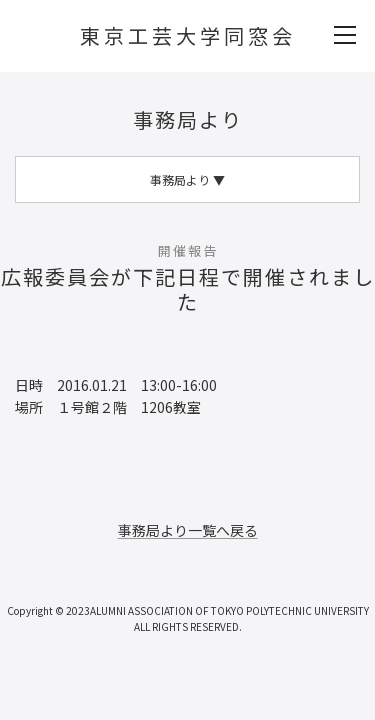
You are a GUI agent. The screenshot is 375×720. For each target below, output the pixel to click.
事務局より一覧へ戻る (188, 530)
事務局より (188, 119)
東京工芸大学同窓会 (188, 35)
